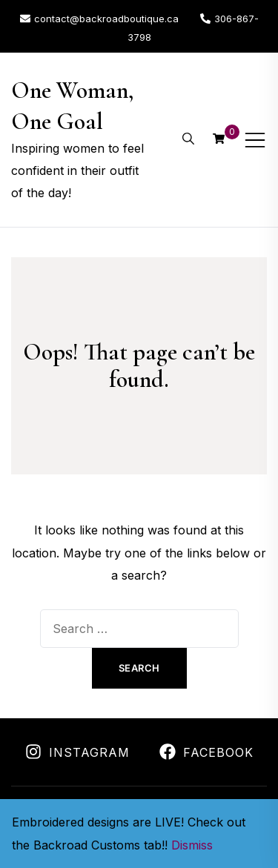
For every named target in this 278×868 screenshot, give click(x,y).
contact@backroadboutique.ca (99, 19)
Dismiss (192, 845)
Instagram (77, 752)
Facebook (206, 752)
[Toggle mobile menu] (255, 140)
